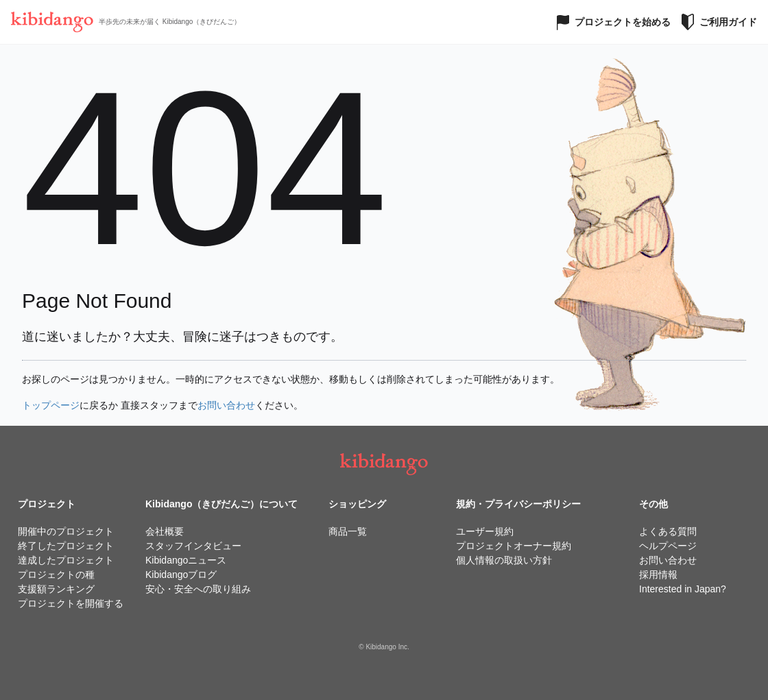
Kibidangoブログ (181, 575)
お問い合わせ (226, 405)
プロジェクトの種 (56, 575)
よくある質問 (668, 531)
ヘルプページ (668, 546)
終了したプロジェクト (66, 546)
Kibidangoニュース (186, 560)
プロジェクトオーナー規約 (514, 546)
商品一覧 (348, 531)
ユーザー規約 (485, 531)
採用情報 (658, 575)
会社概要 (165, 531)
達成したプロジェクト (66, 560)
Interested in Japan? (683, 589)
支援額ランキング (56, 589)
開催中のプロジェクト (66, 531)
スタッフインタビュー (193, 546)
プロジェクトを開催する (71, 603)
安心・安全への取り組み (198, 589)
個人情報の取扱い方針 (504, 560)
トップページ (51, 405)
